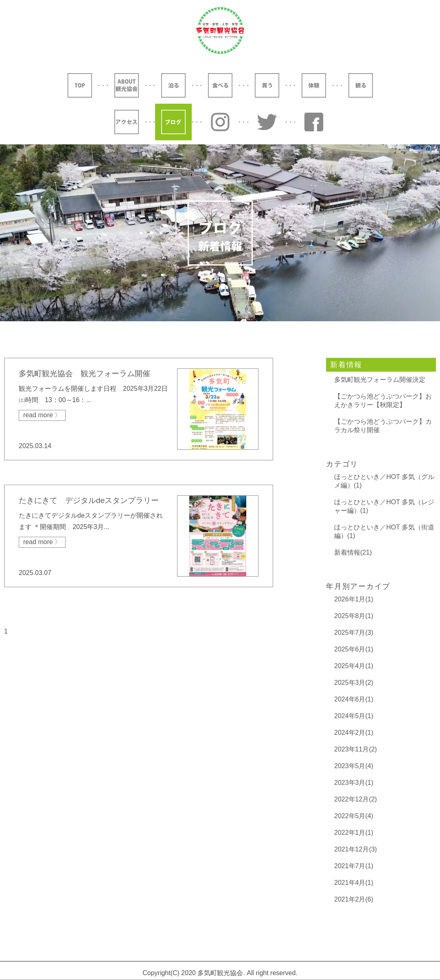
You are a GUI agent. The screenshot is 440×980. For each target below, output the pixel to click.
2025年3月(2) (354, 683)
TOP (80, 85)
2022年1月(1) (354, 833)
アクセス (127, 122)
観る (361, 85)
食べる (220, 85)
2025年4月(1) (354, 666)
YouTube (314, 122)
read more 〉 (42, 415)
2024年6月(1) (354, 699)
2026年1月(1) (354, 599)
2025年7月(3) (354, 633)
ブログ (173, 122)
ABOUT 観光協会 (127, 85)
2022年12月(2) (356, 799)
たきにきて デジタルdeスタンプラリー (89, 500)
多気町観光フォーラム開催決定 (380, 380)
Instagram (220, 122)
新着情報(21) (353, 552)
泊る (173, 85)
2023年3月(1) (354, 783)
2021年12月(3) (356, 849)
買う (267, 85)
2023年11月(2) (356, 749)
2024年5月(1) (354, 716)
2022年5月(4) (354, 816)
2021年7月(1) (354, 866)
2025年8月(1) (354, 616)
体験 (314, 85)
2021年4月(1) (354, 883)
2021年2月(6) (354, 899)
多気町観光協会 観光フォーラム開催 (84, 373)
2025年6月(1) (354, 649)
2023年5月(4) (354, 766)
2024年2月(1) (354, 733)
